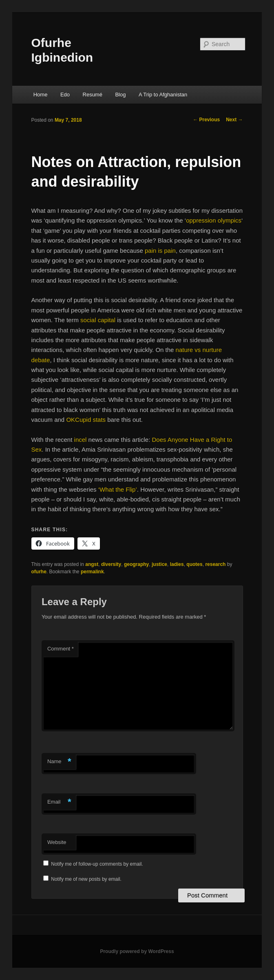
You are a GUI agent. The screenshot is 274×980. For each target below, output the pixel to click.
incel (81, 440)
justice (159, 564)
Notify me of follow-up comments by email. (97, 864)
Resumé (93, 95)
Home (41, 95)
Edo (65, 95)
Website (57, 842)
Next (234, 120)
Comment (61, 649)
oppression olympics (214, 220)
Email (59, 802)
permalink (92, 572)
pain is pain (160, 251)
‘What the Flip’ (118, 489)
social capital (98, 320)
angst (92, 564)
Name (59, 762)
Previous (206, 120)
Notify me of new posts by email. (86, 879)
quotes (194, 564)
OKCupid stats (86, 420)
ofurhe (39, 572)
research (215, 564)
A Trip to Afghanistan (163, 95)
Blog (120, 95)
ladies (177, 564)
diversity (111, 564)
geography (136, 564)
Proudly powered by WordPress (137, 951)
